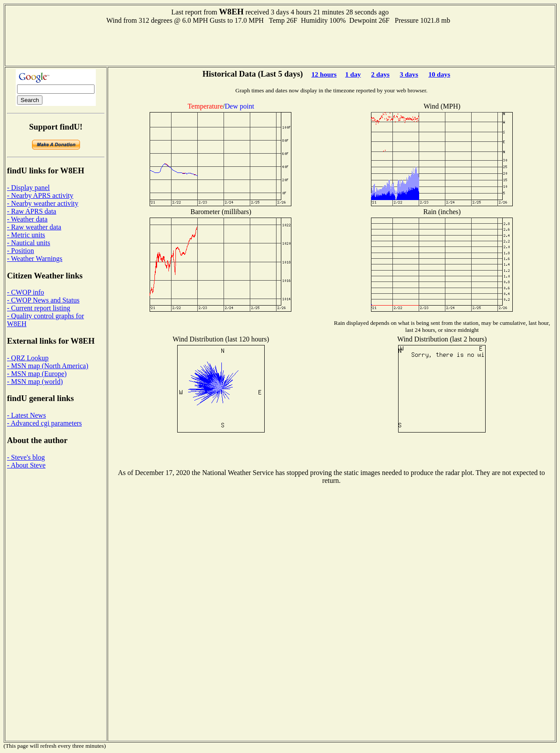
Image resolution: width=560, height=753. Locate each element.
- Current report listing (38, 308)
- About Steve (26, 465)
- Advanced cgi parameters (44, 423)
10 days (439, 74)
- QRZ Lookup (28, 358)
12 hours (324, 74)
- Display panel (28, 188)
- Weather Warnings (35, 259)
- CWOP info (26, 292)
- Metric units (26, 235)
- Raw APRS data (31, 211)
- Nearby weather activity (43, 203)
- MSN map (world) (35, 382)
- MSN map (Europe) (37, 374)
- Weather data (27, 219)
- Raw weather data (34, 227)
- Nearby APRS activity (40, 195)
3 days (409, 74)
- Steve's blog (26, 457)
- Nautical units (29, 243)
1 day (353, 74)
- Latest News (26, 415)
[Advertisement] (280, 44)
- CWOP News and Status (43, 300)
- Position (21, 251)
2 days (380, 74)
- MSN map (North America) (48, 366)
